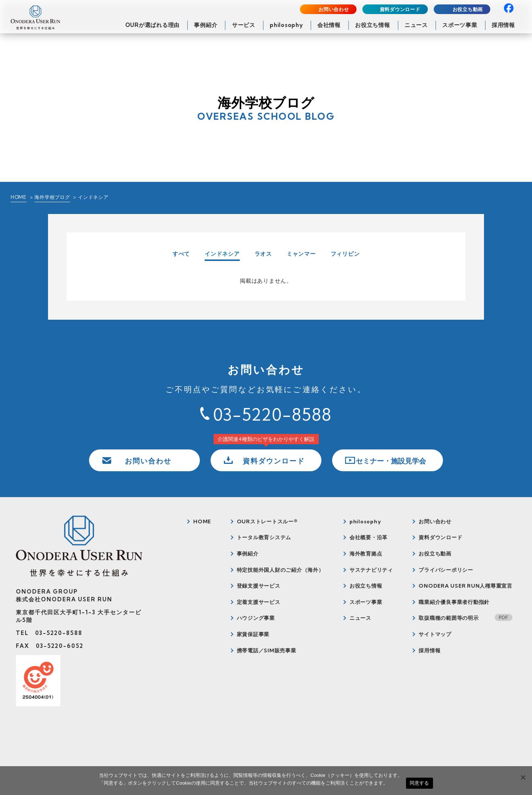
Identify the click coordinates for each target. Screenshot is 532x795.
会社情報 (329, 25)
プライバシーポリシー (446, 570)
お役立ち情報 (373, 25)
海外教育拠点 (366, 554)
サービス (244, 25)
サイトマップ (435, 634)
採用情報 (503, 25)
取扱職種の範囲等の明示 (449, 618)
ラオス (263, 254)
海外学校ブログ (52, 197)
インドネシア (222, 254)
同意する (420, 783)
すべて (181, 254)
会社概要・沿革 (369, 537)
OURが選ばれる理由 (153, 25)
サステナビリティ (371, 570)
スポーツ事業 (460, 25)
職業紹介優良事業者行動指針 (454, 602)
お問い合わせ (334, 9)
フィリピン (345, 254)
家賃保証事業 (253, 634)
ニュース (416, 25)
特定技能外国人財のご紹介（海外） (280, 570)
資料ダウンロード (400, 9)
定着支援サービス (259, 602)
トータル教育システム (264, 537)
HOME (19, 197)
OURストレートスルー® (267, 521)
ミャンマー (301, 254)
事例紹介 (206, 25)
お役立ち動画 (468, 9)
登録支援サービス (259, 586)
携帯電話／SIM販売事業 (267, 650)
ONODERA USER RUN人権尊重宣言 (465, 586)
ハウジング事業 (256, 618)
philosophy (286, 25)
